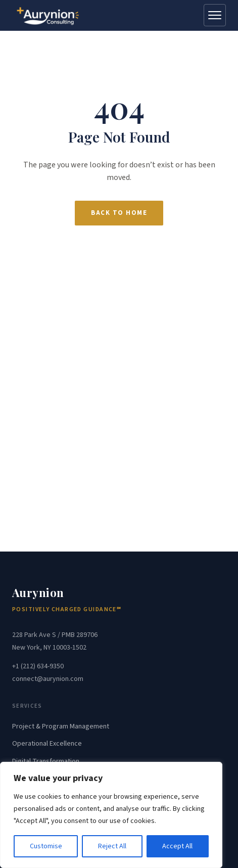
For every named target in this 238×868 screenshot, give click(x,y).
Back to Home (119, 213)
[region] (111, 815)
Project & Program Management (61, 726)
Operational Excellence (47, 744)
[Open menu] (215, 15)
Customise (46, 846)
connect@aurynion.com (48, 679)
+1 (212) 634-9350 (38, 666)
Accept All (177, 846)
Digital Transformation (46, 761)
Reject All (112, 846)
